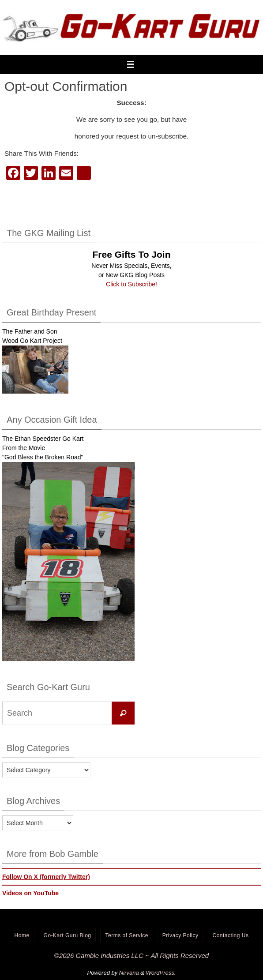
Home (22, 935)
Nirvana (129, 973)
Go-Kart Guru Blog (68, 935)
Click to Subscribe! (131, 284)
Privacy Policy (180, 935)
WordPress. (161, 973)
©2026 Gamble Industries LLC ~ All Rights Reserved (131, 956)
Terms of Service (126, 935)
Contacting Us (231, 935)
